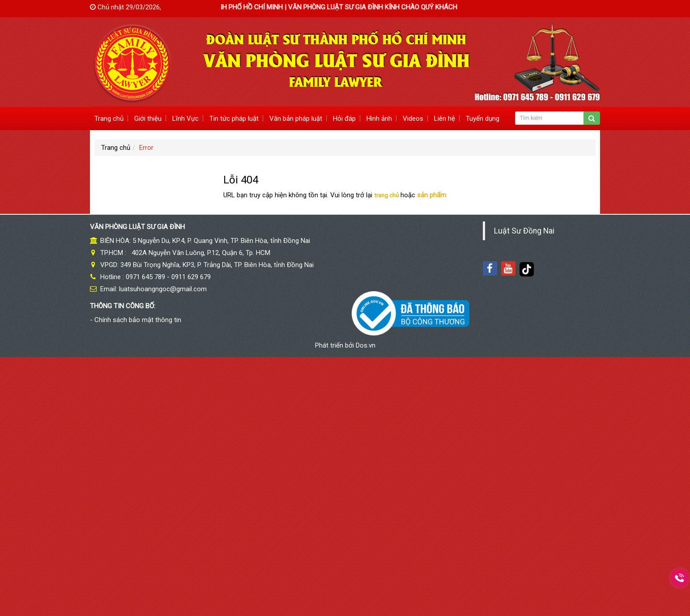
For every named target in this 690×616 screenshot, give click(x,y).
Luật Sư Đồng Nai (524, 231)
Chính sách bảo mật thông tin (138, 320)
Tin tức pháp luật (234, 119)
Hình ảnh (379, 119)
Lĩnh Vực (185, 119)
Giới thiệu (148, 119)
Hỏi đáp (344, 119)
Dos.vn (366, 345)
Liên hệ (445, 119)
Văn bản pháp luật (296, 119)
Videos (413, 119)
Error (146, 148)
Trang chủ (109, 119)
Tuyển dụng (483, 119)
